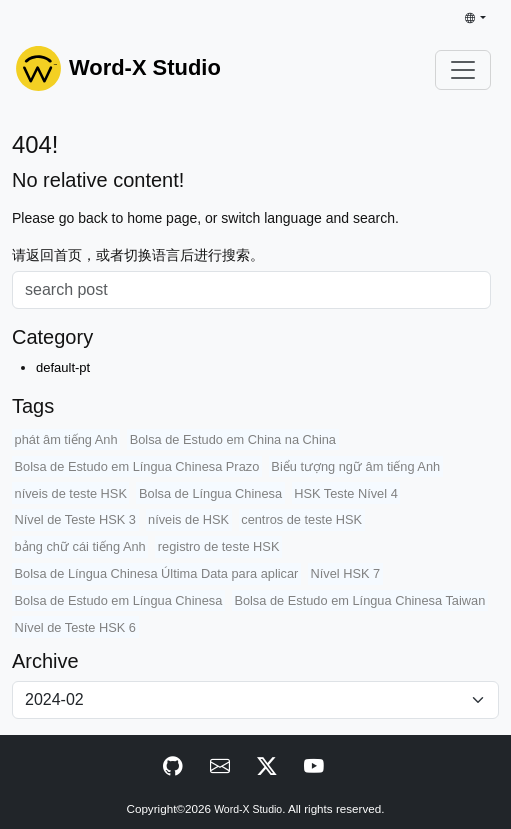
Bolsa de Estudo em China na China (233, 439)
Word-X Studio (248, 809)
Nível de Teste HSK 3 (75, 519)
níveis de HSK (188, 519)
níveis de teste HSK (71, 493)
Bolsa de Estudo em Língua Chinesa (119, 600)
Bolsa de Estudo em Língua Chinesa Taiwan (359, 600)
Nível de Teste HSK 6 (75, 627)
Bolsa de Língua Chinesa (210, 493)
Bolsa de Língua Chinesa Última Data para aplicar (157, 573)
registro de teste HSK (219, 546)
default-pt (63, 367)
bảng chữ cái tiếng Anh (80, 546)
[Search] (251, 290)
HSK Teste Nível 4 (346, 493)
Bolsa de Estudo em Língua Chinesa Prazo (137, 466)
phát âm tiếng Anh (66, 439)
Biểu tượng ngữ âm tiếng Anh (355, 466)
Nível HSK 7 (345, 573)
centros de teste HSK (301, 519)
